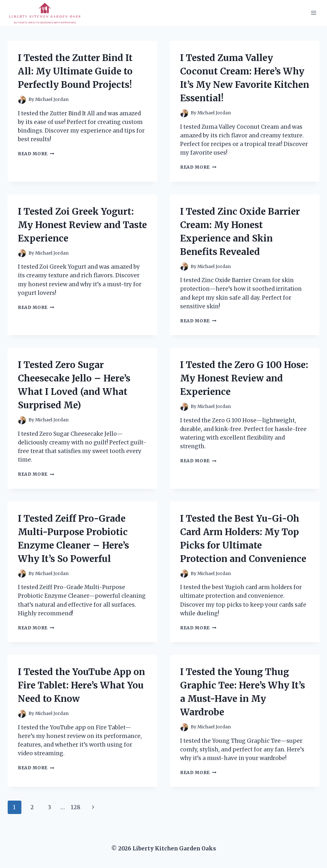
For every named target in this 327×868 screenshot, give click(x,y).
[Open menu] (313, 13)
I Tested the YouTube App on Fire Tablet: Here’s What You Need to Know (81, 685)
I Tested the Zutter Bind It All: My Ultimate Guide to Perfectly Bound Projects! (75, 71)
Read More (36, 154)
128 (76, 807)
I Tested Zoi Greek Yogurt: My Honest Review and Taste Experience (82, 225)
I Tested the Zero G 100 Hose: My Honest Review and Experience (244, 378)
